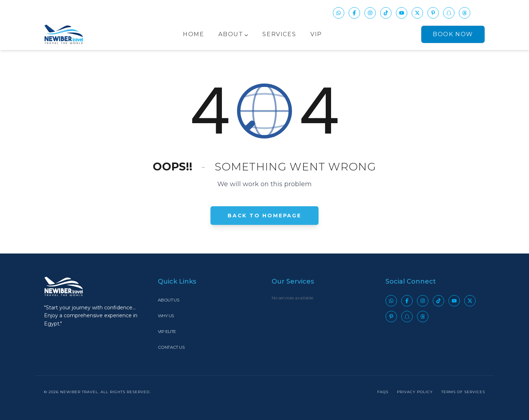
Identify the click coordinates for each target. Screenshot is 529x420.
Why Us (166, 316)
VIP (316, 34)
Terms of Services (463, 392)
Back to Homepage (264, 215)
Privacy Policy (415, 392)
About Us (168, 300)
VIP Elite (167, 331)
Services (279, 34)
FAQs (383, 392)
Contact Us (171, 347)
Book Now (453, 34)
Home (193, 34)
